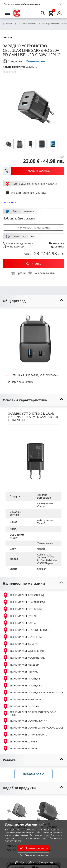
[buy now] (33, 263)
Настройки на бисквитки (33, 862)
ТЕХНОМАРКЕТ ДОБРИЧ (20, 644)
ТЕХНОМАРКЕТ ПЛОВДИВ (21, 679)
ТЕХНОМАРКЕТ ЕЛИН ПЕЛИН (23, 651)
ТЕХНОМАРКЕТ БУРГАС (20, 616)
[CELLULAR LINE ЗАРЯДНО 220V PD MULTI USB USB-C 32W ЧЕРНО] (49, 809)
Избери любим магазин (19, 218)
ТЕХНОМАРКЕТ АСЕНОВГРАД (23, 595)
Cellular (42, 569)
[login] (59, 13)
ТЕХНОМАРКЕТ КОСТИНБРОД (24, 658)
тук (20, 841)
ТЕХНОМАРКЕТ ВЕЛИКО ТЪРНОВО (27, 630)
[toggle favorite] (42, 273)
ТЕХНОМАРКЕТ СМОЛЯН (21, 707)
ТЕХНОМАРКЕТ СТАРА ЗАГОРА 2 (25, 735)
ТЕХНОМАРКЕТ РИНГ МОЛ (22, 700)
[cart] (51, 13)
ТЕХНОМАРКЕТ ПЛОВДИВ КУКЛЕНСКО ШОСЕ (33, 693)
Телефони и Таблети (25, 24)
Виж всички (10, 202)
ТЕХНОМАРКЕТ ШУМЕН (20, 742)
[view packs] (33, 171)
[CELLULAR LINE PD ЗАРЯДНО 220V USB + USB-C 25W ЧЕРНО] (19, 809)
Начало (8, 24)
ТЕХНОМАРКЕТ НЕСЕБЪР (21, 665)
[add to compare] (11, 811)
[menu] (8, 13)
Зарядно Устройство (44, 496)
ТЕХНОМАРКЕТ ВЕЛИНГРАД (23, 637)
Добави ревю (33, 774)
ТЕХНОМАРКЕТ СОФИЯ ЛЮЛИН (25, 721)
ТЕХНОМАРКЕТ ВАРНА (19, 623)
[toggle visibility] (33, 301)
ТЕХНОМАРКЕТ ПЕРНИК (20, 672)
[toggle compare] (19, 273)
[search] (43, 13)
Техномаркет (36, 61)
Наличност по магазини (33, 227)
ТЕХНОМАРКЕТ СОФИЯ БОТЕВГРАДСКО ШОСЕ (30, 714)
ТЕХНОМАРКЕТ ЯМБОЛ (20, 749)
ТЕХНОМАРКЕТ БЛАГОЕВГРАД (24, 602)
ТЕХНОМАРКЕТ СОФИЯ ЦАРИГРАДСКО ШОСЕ (33, 728)
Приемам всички (33, 848)
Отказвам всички (33, 855)
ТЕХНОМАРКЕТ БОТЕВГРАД (22, 609)
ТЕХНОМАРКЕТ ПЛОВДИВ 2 (22, 686)
